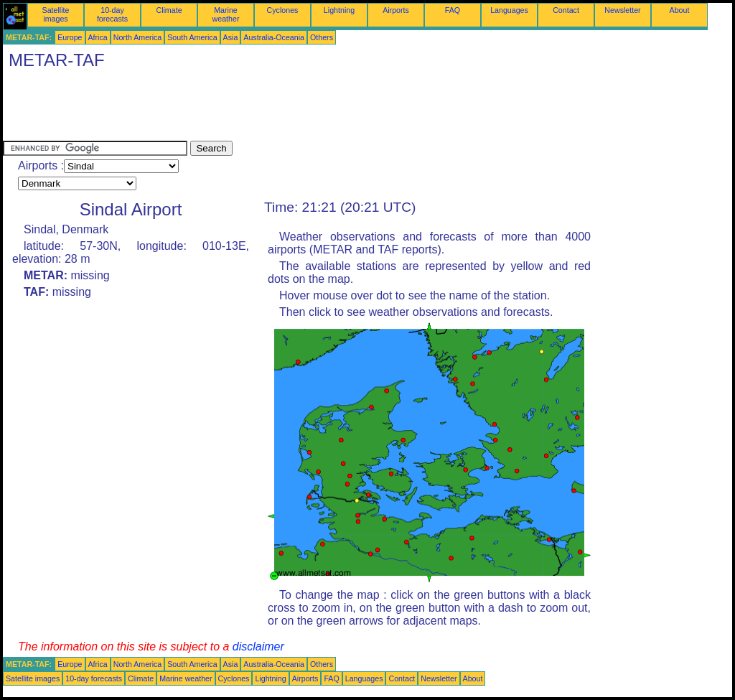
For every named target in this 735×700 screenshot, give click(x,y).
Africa (98, 37)
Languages (509, 10)
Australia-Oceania (274, 37)
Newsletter (622, 10)
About (680, 10)
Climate (169, 10)
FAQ (453, 10)
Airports (396, 10)
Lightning (339, 10)
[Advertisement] (264, 108)
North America (138, 37)
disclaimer (258, 647)
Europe (70, 37)
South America (192, 37)
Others (322, 37)
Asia (231, 37)
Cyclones (283, 10)
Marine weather (226, 14)
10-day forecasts (112, 14)
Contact (566, 10)
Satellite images (56, 14)
